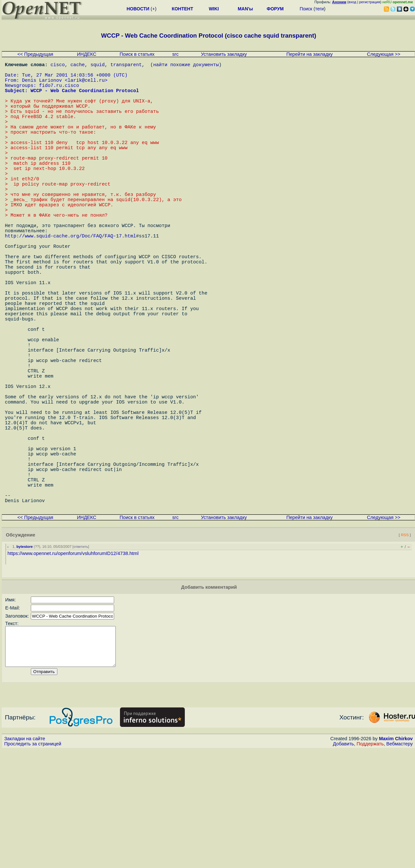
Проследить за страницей (33, 862)
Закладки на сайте (25, 857)
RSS (405, 645)
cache (77, 66)
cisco (58, 66)
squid (98, 66)
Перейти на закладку (309, 54)
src (175, 54)
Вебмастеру (400, 862)
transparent (126, 66)
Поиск (306, 9)
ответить (81, 657)
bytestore (25, 657)
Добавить (344, 862)
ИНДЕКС (87, 54)
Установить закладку (224, 54)
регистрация (370, 2)
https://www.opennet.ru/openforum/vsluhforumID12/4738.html (73, 664)
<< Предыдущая (35, 54)
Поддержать (370, 862)
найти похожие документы (186, 66)
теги (320, 9)
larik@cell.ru (86, 85)
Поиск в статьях (137, 54)
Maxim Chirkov (396, 857)
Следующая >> (384, 54)
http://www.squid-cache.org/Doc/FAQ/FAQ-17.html (71, 280)
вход (352, 2)
